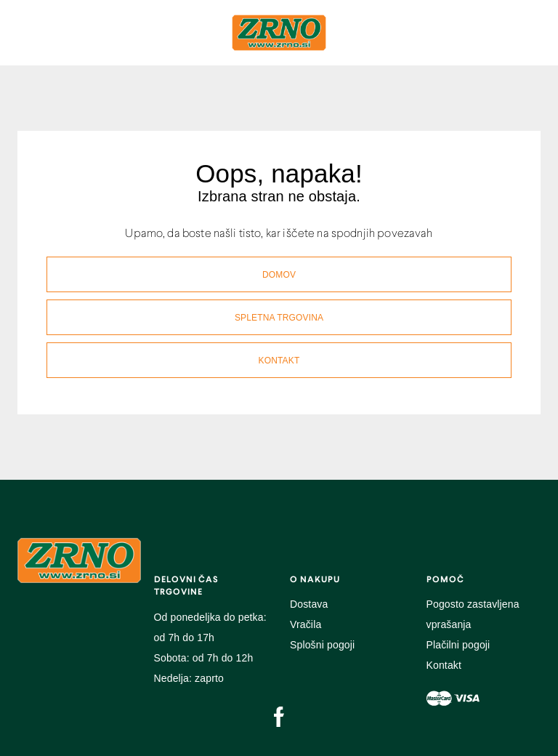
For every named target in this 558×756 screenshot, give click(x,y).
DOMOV (279, 275)
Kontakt (444, 665)
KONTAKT (279, 361)
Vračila (306, 624)
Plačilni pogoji (458, 645)
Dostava (309, 604)
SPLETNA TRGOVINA (279, 318)
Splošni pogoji (322, 645)
